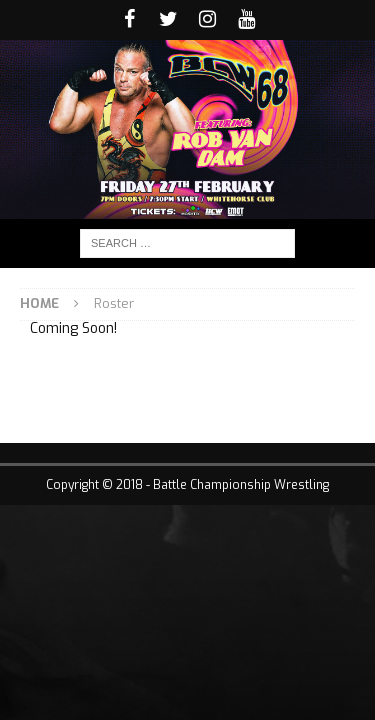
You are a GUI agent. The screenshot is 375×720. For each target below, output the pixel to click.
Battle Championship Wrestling (241, 485)
